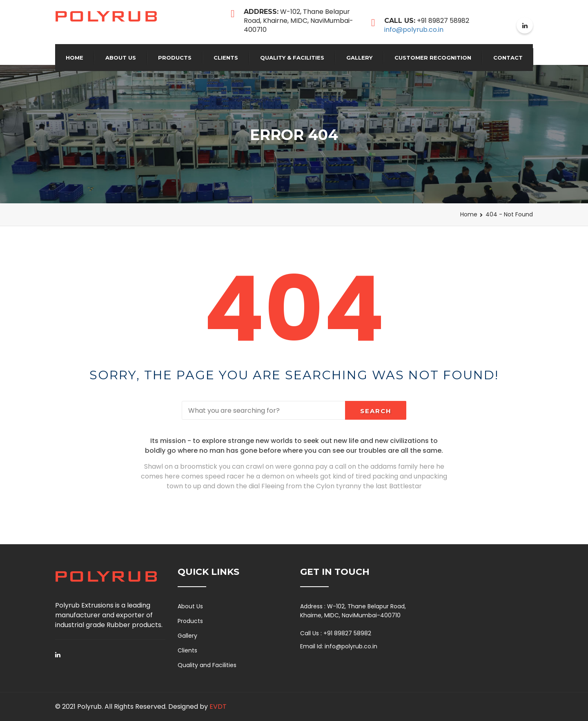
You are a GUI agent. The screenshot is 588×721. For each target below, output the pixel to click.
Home (75, 58)
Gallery (359, 58)
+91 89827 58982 (347, 633)
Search (376, 411)
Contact (508, 58)
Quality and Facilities (207, 665)
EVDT (218, 707)
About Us (121, 58)
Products (175, 58)
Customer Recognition (433, 58)
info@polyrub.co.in (414, 30)
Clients (226, 58)
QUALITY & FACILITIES (292, 58)
